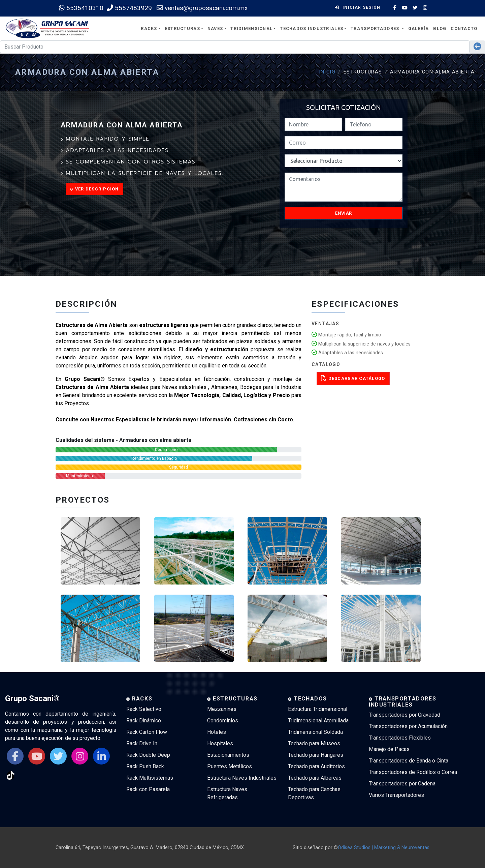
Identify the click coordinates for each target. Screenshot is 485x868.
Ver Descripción (94, 189)
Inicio (327, 72)
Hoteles (217, 732)
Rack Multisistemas (150, 778)
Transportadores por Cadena (402, 784)
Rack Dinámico (144, 721)
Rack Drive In (142, 743)
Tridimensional (251, 28)
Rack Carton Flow (147, 732)
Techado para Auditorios (316, 766)
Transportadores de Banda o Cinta (409, 761)
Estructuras (182, 28)
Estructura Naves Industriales (242, 778)
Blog (440, 28)
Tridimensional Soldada (315, 732)
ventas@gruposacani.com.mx (202, 8)
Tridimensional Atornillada (318, 721)
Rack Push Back (145, 766)
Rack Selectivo (144, 709)
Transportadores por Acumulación (408, 726)
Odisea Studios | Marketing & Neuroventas (384, 848)
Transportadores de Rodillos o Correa (413, 772)
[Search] (235, 47)
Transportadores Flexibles (400, 738)
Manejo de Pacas (389, 749)
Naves (215, 28)
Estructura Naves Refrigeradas (227, 793)
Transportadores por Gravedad (405, 715)
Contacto (464, 28)
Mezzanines (222, 709)
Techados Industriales (312, 28)
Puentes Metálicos (230, 766)
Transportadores (376, 28)
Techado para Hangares (316, 755)
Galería (419, 28)
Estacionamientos (228, 755)
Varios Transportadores (396, 795)
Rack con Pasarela (148, 789)
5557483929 (129, 8)
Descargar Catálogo (353, 378)
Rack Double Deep (148, 755)
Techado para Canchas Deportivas (314, 793)
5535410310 (81, 8)
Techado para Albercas (315, 778)
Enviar (344, 213)
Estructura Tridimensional (318, 709)
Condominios (223, 721)
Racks (149, 28)
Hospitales (220, 743)
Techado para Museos (314, 743)
